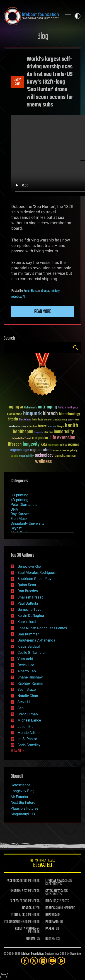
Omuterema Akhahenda (36, 640)
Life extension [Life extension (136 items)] (62, 438)
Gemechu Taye (29, 609)
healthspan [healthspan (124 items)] (23, 432)
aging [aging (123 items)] (14, 407)
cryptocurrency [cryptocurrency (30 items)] (60, 420)
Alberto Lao (27, 671)
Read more (43, 311)
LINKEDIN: (15, 891)
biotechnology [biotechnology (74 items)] (69, 414)
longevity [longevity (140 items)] (31, 444)
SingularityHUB (23, 814)
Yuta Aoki (25, 659)
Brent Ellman (28, 714)
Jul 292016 (18, 82)
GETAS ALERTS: (54, 891)
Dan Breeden (28, 591)
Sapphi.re (75, 954)
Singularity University (28, 523)
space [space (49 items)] (14, 456)
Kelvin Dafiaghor (31, 616)
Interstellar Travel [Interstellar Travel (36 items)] (21, 439)
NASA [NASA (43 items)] (44, 445)
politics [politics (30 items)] (63, 445)
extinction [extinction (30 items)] (32, 427)
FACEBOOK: (13, 881)
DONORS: (27, 908)
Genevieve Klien (30, 566)
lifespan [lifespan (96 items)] (15, 444)
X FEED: (15, 901)
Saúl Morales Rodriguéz (36, 573)
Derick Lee (26, 665)
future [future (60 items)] (42, 426)
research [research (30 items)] (57, 451)
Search (75, 348)
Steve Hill (25, 702)
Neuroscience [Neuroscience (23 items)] (53, 445)
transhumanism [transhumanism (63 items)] (66, 456)
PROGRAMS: (52, 922)
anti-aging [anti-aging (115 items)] (47, 407)
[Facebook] (25, 961)
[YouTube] (52, 961)
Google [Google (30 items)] (61, 427)
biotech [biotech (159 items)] (50, 414)
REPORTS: (51, 915)
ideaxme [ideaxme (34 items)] (48, 433)
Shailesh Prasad (30, 597)
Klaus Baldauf (29, 646)
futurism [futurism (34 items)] (52, 427)
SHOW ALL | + (18, 751)
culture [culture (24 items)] (71, 420)
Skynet (16, 528)
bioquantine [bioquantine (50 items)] (15, 414)
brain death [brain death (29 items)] (38, 420)
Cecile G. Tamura (31, 653)
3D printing (19, 495)
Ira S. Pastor (27, 739)
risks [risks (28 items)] (64, 451)
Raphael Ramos (30, 683)
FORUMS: (31, 939)
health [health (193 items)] (72, 426)
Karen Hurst (31, 291)
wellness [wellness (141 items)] (43, 462)
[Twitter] (34, 961)
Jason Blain (27, 727)
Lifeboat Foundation (32, 954)
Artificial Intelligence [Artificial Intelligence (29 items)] (68, 408)
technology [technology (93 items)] (44, 456)
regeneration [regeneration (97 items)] (41, 450)
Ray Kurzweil (21, 514)
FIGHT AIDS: (18, 915)
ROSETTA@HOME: (25, 929)
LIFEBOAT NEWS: (55, 881)
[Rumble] (61, 961)
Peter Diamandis (24, 505)
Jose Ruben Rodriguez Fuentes (42, 628)
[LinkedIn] (43, 961)
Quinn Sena (27, 585)
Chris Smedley (29, 745)
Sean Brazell (27, 689)
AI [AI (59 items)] (22, 408)
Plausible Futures (24, 808)
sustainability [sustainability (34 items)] (26, 456)
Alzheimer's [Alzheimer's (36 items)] (30, 408)
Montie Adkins (29, 733)
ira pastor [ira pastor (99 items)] (40, 438)
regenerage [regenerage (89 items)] (19, 450)
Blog (43, 37)
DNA (14, 509)
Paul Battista (28, 603)
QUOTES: (50, 939)
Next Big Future (23, 803)
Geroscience (20, 785)
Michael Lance (29, 720)
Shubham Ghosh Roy (34, 579)
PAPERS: (50, 929)
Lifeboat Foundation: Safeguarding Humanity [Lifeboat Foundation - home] (31, 16)
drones (45, 291)
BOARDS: (50, 908)
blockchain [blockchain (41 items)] (25, 420)
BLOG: (49, 901)
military (55, 291)
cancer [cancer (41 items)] (48, 420)
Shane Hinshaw (30, 677)
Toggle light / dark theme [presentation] (78, 16)
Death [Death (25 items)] (77, 420)
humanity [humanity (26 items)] (39, 433)
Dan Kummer (28, 634)
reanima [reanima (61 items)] (74, 445)
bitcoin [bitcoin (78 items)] (13, 419)
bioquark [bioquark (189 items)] (32, 414)
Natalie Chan (28, 696)
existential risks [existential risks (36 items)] (17, 427)
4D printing (19, 500)
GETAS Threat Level (42, 864)
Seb (21, 708)
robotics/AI (18, 297)
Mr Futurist (19, 797)
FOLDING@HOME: (14, 922)
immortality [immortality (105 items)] (64, 432)
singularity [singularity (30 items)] (72, 451)
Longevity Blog (23, 791)
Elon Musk (19, 519)
